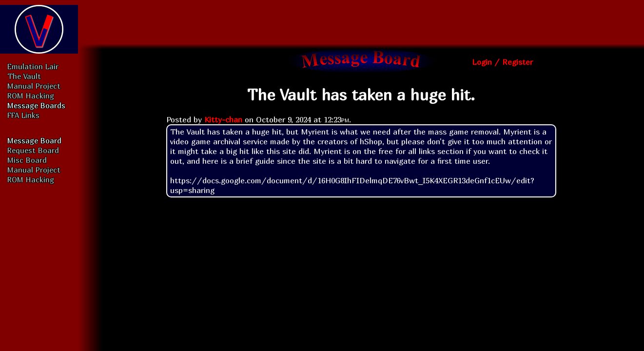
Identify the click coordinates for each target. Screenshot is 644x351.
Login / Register (502, 62)
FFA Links (23, 115)
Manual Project (34, 86)
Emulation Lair (33, 66)
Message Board (34, 140)
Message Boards (36, 105)
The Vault (24, 76)
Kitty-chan (223, 119)
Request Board (33, 150)
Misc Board (27, 160)
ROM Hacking (31, 96)
